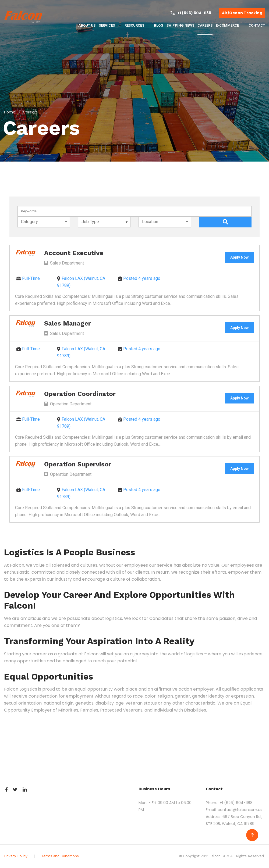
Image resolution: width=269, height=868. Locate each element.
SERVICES (109, 26)
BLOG (159, 25)
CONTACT (257, 25)
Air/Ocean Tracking (242, 13)
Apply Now (239, 257)
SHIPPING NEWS (180, 25)
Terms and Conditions (60, 856)
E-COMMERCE (230, 26)
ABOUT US (87, 25)
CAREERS (205, 25)
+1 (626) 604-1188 (236, 803)
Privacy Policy (16, 856)
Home (10, 112)
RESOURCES (137, 26)
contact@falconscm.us (240, 810)
